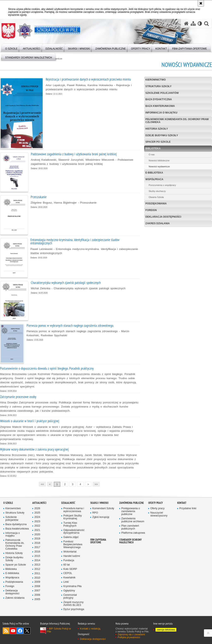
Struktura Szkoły (158, 86)
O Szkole (8, 503)
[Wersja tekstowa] (200, 24)
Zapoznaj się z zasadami (131, 634)
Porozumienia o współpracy (162, 185)
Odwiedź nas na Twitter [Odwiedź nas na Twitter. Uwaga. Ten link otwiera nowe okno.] (27, 631)
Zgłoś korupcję (101, 517)
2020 (37, 535)
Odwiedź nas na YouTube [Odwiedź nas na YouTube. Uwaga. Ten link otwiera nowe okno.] (13, 631)
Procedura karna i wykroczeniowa (74, 510)
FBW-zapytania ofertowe (98, 541)
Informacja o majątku (161, 113)
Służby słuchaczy (157, 191)
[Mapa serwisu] (193, 24)
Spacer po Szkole (158, 142)
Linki (66, 582)
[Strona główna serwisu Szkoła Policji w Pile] (186, 24)
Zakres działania (157, 223)
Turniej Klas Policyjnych (70, 524)
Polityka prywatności (129, 637)
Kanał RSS (6, 631)
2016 (37, 552)
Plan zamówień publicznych (130, 527)
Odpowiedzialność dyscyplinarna (74, 532)
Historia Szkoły (157, 129)
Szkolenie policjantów (162, 93)
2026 (37, 508)
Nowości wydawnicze (159, 166)
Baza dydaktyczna (159, 99)
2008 (37, 586)
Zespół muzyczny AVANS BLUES (73, 604)
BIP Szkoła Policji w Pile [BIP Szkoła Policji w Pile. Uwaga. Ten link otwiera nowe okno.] (59, 630)
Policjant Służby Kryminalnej (73, 517)
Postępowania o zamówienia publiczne (131, 511)
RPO (95, 513)
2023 (37, 522)
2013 (37, 565)
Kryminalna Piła (72, 586)
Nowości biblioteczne (159, 160)
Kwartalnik (69, 578)
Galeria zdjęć (71, 537)
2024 (37, 517)
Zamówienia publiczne (132, 503)
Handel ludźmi (72, 556)
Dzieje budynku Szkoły (162, 135)
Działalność (68, 503)
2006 (37, 595)
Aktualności (39, 503)
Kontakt (182, 503)
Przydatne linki (188, 508)
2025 (37, 513)
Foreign (151, 210)
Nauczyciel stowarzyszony (159, 514)
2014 (37, 560)
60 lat (67, 565)
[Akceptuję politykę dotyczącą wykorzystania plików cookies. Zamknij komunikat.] (201, 3)
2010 (37, 578)
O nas (152, 154)
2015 (37, 556)
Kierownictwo (155, 80)
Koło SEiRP (70, 569)
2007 (37, 591)
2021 (37, 530)
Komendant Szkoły (103, 508)
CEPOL (68, 573)
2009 (37, 582)
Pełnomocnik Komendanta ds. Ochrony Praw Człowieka (177, 121)
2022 (37, 526)
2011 (37, 573)
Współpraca (154, 179)
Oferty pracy (155, 503)
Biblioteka (153, 148)
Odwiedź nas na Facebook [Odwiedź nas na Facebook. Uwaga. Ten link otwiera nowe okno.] (20, 631)
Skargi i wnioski (99, 503)
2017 (37, 547)
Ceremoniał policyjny (70, 596)
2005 (37, 599)
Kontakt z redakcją (90, 629)
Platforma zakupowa (133, 533)
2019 (37, 539)
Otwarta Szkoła (156, 197)
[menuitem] (29, 57)
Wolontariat (70, 552)
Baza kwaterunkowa (160, 106)
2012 (37, 569)
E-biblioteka (154, 173)
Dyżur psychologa (74, 609)
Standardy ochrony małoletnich (130, 541)
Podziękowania (156, 204)
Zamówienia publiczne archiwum (133, 520)
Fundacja (69, 560)
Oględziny (69, 591)
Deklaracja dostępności (163, 217)
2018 (37, 543)
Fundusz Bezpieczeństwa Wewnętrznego (73, 545)
